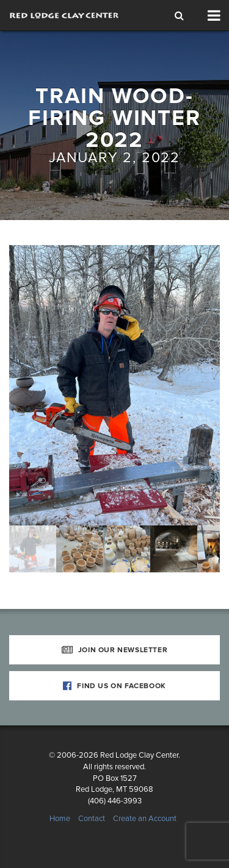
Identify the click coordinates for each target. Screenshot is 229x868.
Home (60, 819)
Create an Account (145, 819)
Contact (92, 819)
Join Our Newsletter (115, 650)
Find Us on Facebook (114, 686)
